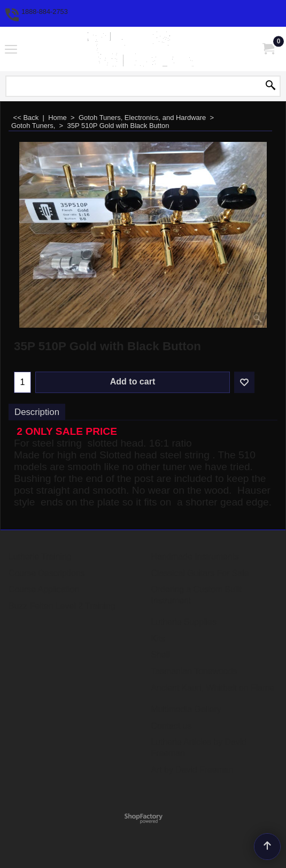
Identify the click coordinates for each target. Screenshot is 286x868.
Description (37, 412)
